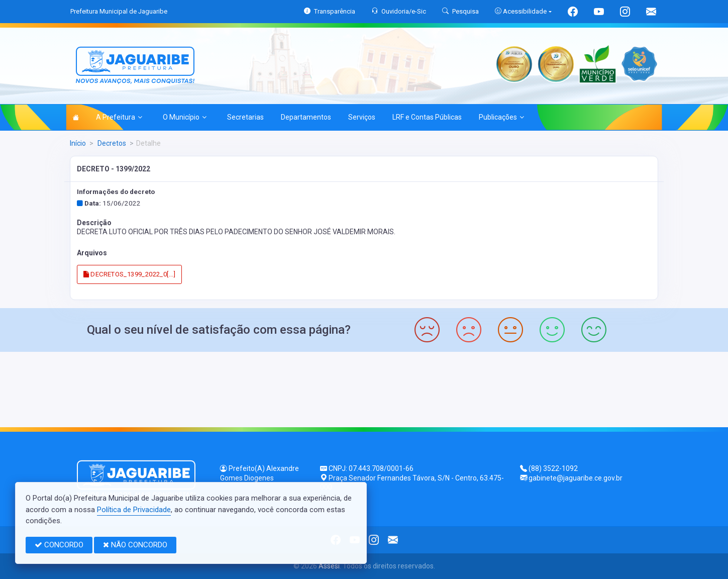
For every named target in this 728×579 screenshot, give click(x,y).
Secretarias (245, 117)
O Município (185, 117)
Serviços (362, 117)
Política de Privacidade (134, 510)
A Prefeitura (119, 117)
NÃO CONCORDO (135, 545)
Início (78, 143)
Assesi (329, 566)
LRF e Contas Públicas (427, 117)
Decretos (111, 143)
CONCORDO (59, 545)
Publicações (501, 117)
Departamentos (306, 117)
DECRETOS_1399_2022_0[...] (130, 274)
